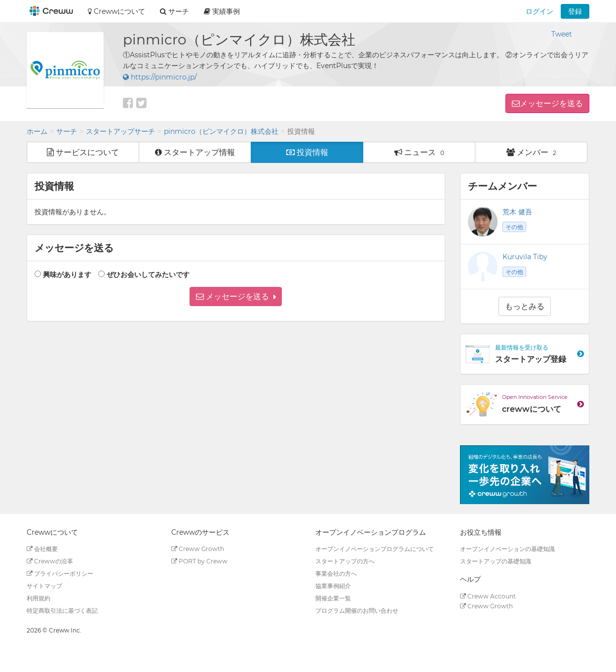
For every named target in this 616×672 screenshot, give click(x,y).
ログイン (539, 11)
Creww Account (488, 596)
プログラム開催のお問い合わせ (357, 611)
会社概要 (42, 549)
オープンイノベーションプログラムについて (375, 549)
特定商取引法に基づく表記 (62, 611)
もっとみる (525, 306)
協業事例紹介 (333, 586)
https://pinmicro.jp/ (160, 77)
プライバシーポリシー (60, 573)
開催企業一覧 (333, 598)
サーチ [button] (174, 11)
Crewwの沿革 (50, 561)
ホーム (37, 131)
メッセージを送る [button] (551, 103)
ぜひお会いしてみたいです (148, 275)
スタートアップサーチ (120, 131)
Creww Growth (198, 549)
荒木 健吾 (517, 212)
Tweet (562, 34)
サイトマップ (44, 586)
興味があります (67, 275)
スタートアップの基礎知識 (496, 561)
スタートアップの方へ (345, 561)
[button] (236, 296)
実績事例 (222, 11)
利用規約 (38, 598)
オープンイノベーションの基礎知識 (507, 549)
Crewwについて (116, 11)
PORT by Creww (199, 561)
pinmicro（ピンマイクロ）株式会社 (221, 131)
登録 (575, 11)
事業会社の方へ (336, 573)
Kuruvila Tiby (525, 257)
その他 (514, 227)
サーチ (67, 131)
